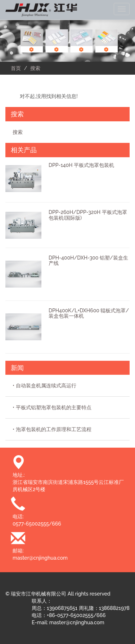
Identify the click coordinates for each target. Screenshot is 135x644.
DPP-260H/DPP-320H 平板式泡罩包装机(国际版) (88, 215)
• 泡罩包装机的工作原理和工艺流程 (52, 429)
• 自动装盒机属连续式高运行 (44, 386)
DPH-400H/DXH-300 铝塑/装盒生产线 (88, 260)
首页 (16, 68)
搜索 (18, 132)
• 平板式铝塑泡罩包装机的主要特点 (52, 407)
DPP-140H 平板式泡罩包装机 (81, 165)
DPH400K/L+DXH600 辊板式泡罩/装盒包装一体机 (89, 313)
